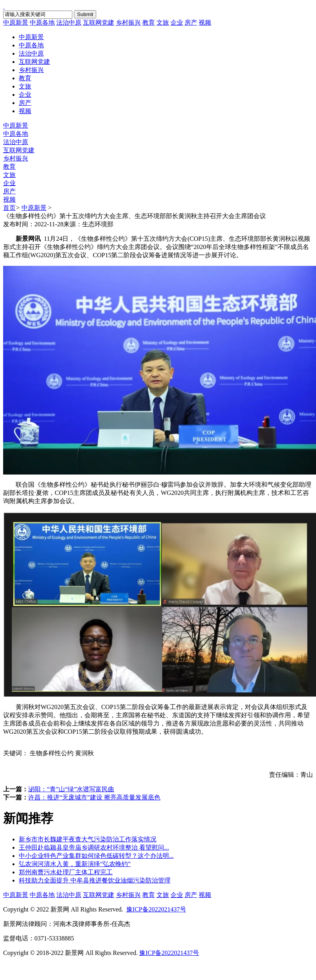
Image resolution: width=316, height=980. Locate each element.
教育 (149, 23)
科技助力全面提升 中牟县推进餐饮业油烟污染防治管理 (95, 880)
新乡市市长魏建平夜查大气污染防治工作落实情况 (88, 839)
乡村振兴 (128, 23)
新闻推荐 (28, 818)
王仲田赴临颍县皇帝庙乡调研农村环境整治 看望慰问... (94, 847)
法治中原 (69, 23)
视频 (205, 23)
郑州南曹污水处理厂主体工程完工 (66, 872)
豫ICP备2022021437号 (156, 909)
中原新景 (16, 23)
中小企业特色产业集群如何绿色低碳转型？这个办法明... (96, 856)
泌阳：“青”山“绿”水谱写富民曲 (71, 789)
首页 (9, 208)
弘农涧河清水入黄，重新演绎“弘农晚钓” (75, 864)
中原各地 (42, 23)
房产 (191, 23)
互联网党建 (99, 23)
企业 (177, 23)
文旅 (163, 23)
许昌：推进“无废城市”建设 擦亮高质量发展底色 (94, 797)
